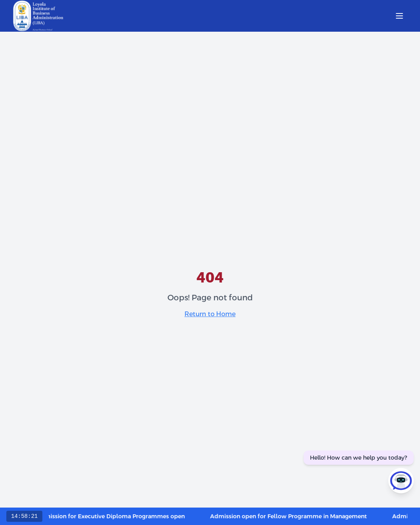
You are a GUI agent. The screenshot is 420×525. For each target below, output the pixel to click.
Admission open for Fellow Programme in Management (293, 516)
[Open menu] (399, 16)
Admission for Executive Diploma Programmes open (115, 516)
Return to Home (210, 314)
